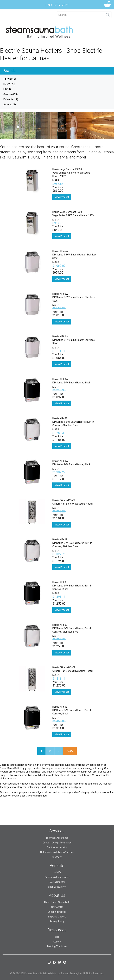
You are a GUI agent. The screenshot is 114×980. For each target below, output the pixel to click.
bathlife (57, 872)
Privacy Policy (57, 921)
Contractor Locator (57, 847)
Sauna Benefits (57, 882)
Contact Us (57, 907)
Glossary (57, 857)
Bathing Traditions (57, 946)
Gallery (57, 942)
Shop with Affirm (57, 887)
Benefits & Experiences (57, 877)
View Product (62, 197)
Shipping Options (57, 917)
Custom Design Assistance (57, 843)
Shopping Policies (57, 912)
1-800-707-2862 (57, 5)
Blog (57, 937)
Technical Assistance (57, 838)
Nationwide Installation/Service (57, 852)
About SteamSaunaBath (57, 902)
